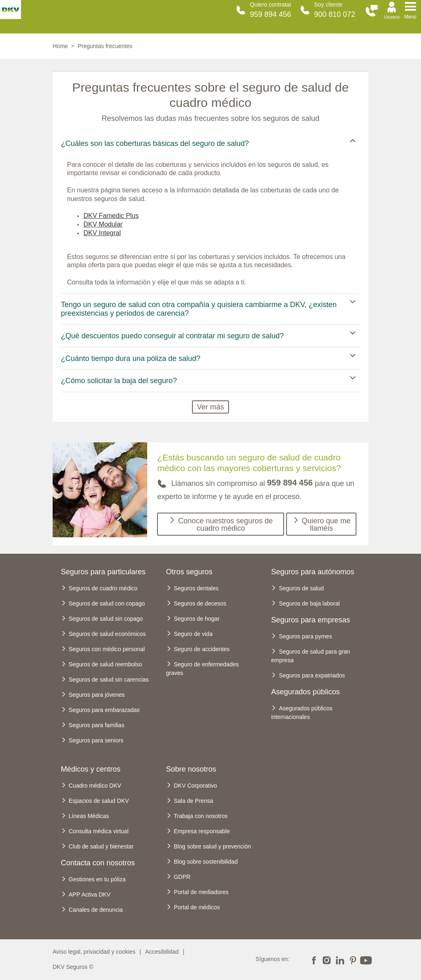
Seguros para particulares (103, 572)
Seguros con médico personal (107, 649)
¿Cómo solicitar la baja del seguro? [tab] (119, 381)
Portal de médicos (197, 907)
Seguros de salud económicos (107, 634)
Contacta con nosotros (98, 863)
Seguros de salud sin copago (106, 619)
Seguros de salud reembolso (105, 664)
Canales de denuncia (96, 910)
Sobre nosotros (191, 769)
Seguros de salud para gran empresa (310, 656)
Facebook (314, 959)
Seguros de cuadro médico (103, 588)
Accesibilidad (162, 952)
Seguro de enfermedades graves (202, 669)
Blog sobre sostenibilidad (206, 862)
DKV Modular (103, 224)
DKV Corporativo (195, 786)
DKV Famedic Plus (111, 216)
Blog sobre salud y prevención (213, 846)
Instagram (327, 959)
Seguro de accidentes (202, 649)
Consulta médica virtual (99, 831)
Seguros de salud (301, 588)
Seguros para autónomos (312, 572)
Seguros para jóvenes (97, 695)
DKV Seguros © (73, 967)
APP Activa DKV (90, 894)
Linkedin (340, 959)
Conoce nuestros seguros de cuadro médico (225, 525)
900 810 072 (335, 14)
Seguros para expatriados (312, 675)
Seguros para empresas (310, 620)
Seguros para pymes (305, 636)
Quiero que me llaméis (326, 525)
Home (60, 46)
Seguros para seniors (96, 740)
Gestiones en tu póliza (97, 879)
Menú (410, 17)
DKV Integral (102, 233)
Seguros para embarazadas (104, 710)
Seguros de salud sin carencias (109, 680)
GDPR (182, 877)
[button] (372, 11)
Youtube (366, 959)
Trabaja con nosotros (201, 816)
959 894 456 (271, 14)
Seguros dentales (196, 588)
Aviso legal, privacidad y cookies (94, 952)
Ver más (210, 407)
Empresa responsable (202, 831)
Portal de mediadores (201, 892)
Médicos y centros (91, 769)
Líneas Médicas (89, 816)
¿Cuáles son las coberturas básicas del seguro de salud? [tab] (155, 143)
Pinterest (353, 959)
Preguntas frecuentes (105, 46)
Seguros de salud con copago (107, 603)
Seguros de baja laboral (309, 603)
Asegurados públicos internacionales (302, 713)
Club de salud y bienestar (101, 846)
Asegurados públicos (305, 692)
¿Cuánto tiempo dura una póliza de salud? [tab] (131, 358)
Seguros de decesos (200, 603)
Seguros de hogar (197, 619)
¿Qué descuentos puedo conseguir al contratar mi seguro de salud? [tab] (172, 336)
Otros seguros (189, 572)
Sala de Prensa (194, 801)
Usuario (392, 17)
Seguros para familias (96, 725)
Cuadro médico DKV (95, 786)
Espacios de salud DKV (99, 801)
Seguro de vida (193, 634)
